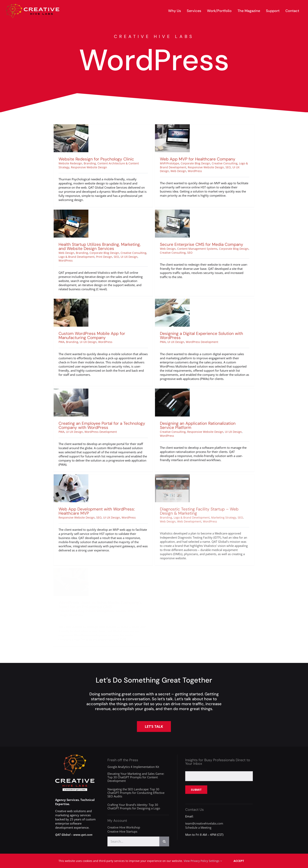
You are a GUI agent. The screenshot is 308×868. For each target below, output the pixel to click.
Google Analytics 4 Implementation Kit (133, 767)
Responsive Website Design (89, 167)
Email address (196, 769)
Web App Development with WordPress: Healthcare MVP (112, 489)
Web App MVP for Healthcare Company (190, 159)
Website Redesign (70, 163)
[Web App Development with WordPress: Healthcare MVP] (86, 454)
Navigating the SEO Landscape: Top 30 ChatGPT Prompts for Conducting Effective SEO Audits (136, 793)
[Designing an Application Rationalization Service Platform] (170, 379)
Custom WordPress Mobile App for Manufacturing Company (112, 314)
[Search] (164, 841)
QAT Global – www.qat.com (74, 835)
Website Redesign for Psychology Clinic (96, 159)
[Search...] (133, 841)
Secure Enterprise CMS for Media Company (204, 234)
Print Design (114, 246)
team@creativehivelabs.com (204, 823)
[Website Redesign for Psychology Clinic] (71, 126)
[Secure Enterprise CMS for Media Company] (175, 201)
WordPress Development (189, 342)
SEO (221, 167)
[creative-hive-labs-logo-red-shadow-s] (33, 5)
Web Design (171, 171)
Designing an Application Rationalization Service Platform (195, 414)
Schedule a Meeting (198, 827)
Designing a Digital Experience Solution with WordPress (189, 336)
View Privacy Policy (196, 861)
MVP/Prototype (162, 163)
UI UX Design (139, 246)
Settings (215, 861)
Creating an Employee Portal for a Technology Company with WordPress (107, 414)
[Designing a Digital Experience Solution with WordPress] (160, 301)
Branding (90, 163)
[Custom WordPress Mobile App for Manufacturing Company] (92, 279)
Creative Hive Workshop (124, 827)
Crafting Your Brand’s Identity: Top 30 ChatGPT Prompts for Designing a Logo (134, 806)
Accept (239, 861)
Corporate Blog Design (188, 163)
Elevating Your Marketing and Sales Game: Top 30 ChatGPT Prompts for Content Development (136, 777)
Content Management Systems (200, 238)
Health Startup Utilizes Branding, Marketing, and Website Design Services (110, 236)
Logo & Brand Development (87, 246)
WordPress (187, 171)
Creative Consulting (217, 163)
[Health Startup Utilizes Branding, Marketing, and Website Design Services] (81, 201)
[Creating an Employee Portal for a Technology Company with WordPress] (76, 379)
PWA (82, 320)
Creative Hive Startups (122, 831)
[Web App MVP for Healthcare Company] (165, 126)
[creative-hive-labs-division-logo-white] (75, 756)
